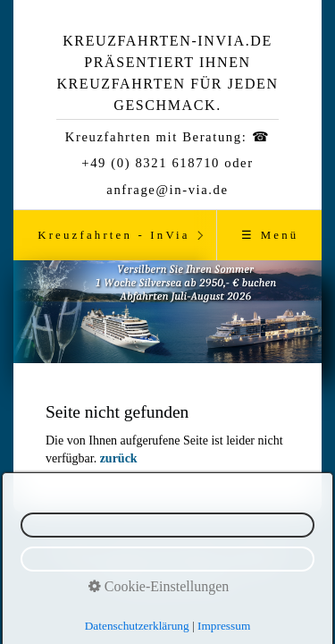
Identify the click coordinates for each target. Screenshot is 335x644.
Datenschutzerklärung (137, 626)
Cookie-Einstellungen (159, 586)
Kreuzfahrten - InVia (114, 235)
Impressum (224, 626)
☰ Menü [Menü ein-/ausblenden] (270, 235)
